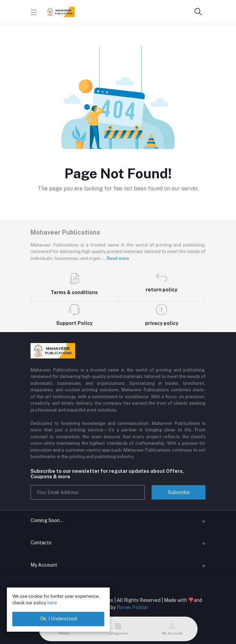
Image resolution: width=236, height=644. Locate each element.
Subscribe (179, 492)
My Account (44, 565)
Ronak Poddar (132, 607)
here (52, 603)
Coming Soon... (47, 520)
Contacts (41, 543)
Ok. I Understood (58, 619)
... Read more (116, 258)
